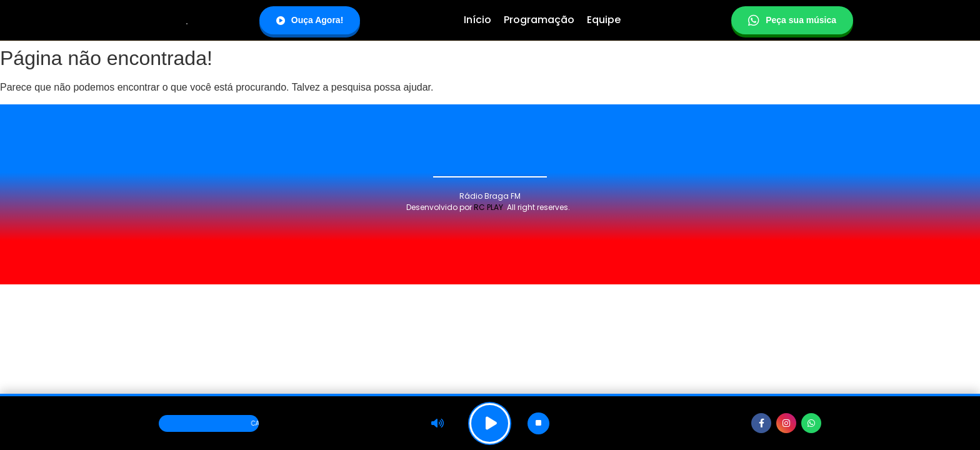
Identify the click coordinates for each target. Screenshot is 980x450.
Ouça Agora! (310, 20)
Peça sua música (792, 21)
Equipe (604, 20)
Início (477, 20)
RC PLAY (488, 207)
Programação (539, 20)
